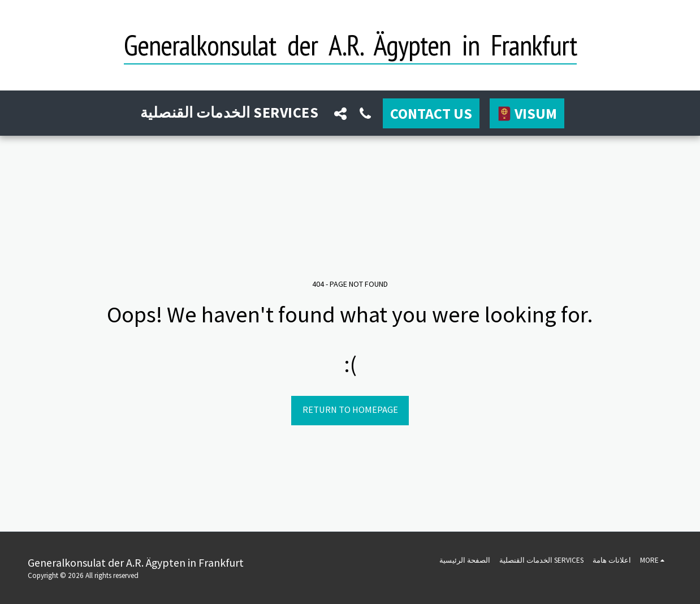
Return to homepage (350, 410)
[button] (340, 113)
